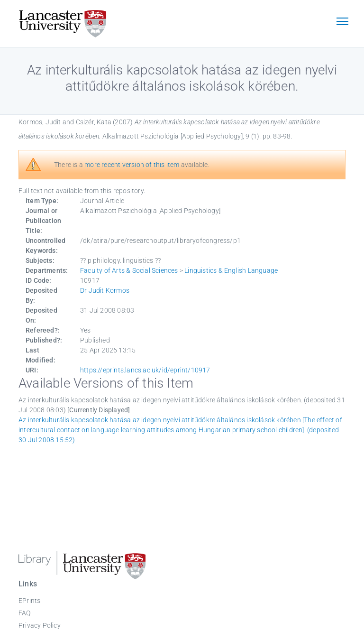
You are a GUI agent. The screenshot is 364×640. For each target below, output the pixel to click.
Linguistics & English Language (231, 270)
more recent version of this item (132, 165)
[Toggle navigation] (342, 22)
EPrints (29, 601)
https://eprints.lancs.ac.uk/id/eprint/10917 (145, 370)
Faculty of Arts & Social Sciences (129, 270)
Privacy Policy (40, 625)
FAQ (25, 613)
